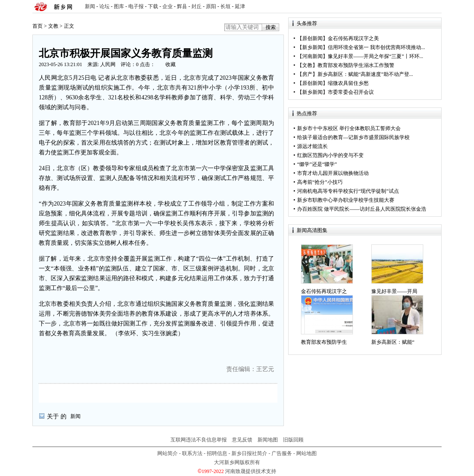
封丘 (197, 6)
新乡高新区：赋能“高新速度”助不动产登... (365, 74)
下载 (153, 6)
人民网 (108, 64)
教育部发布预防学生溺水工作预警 (356, 65)
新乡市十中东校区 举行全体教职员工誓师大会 (349, 128)
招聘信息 (217, 453)
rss (434, 7)
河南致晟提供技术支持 (251, 471)
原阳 (211, 6)
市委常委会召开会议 (351, 92)
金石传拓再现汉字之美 (353, 38)
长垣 (225, 6)
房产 (307, 74)
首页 (38, 26)
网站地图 (306, 453)
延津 (240, 6)
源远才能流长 (312, 146)
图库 (119, 6)
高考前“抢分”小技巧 (320, 182)
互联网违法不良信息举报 (199, 440)
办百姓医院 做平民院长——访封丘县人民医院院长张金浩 (362, 209)
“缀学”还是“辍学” (317, 164)
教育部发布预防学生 (324, 342)
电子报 (136, 6)
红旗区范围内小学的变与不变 (330, 155)
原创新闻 (312, 38)
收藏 (171, 64)
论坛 (104, 6)
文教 (53, 26)
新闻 (90, 6)
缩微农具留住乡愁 (348, 83)
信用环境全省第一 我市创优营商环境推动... (376, 47)
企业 (168, 6)
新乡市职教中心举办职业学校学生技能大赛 (346, 200)
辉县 (182, 6)
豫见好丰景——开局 (394, 291)
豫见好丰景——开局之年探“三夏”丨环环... (376, 56)
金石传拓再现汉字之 (324, 291)
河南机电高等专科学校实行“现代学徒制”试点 (348, 191)
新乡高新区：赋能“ (393, 342)
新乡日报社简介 (249, 453)
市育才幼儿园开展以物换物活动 (333, 173)
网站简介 (168, 453)
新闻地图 (268, 440)
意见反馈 (242, 440)
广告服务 (282, 453)
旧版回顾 (293, 440)
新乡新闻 (312, 47)
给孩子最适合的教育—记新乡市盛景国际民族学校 (353, 137)
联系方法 (192, 453)
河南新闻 (312, 56)
